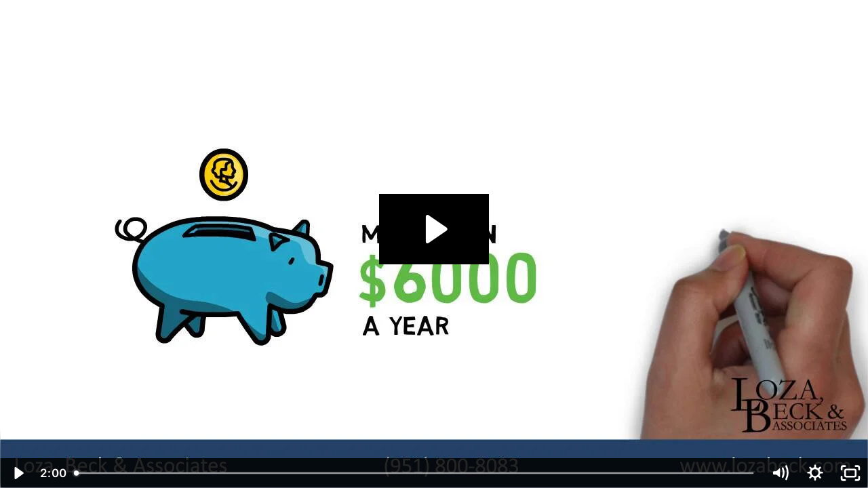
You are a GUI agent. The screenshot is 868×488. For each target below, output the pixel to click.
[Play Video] (18, 473)
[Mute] (780, 473)
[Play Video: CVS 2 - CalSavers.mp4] (434, 229)
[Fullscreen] (850, 473)
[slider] (415, 473)
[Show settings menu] (815, 473)
